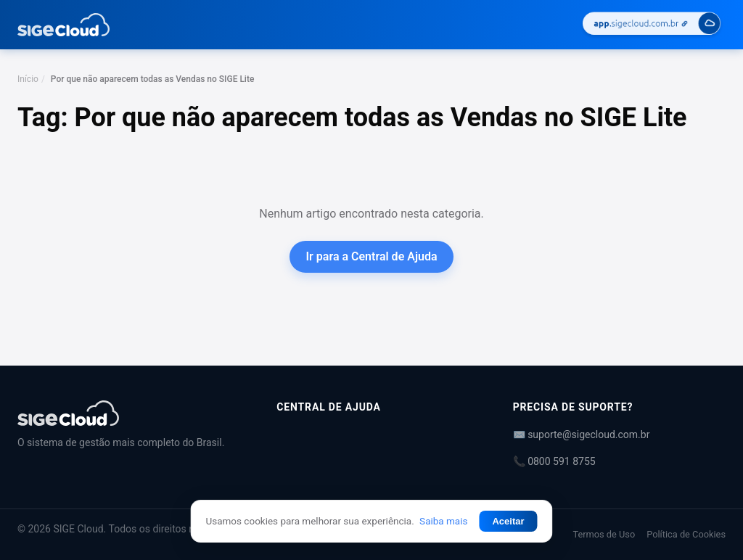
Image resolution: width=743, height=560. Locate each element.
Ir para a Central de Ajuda (371, 256)
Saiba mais (443, 521)
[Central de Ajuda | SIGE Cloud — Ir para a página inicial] (63, 25)
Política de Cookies (686, 534)
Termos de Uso (604, 534)
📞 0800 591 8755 (554, 461)
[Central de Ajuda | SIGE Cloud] (130, 413)
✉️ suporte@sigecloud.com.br (582, 435)
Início (28, 79)
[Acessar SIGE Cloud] (652, 25)
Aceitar (508, 521)
